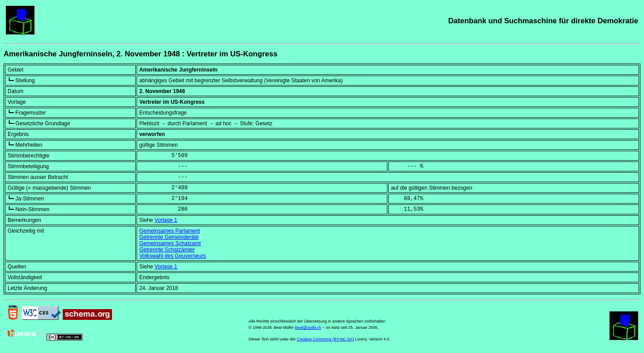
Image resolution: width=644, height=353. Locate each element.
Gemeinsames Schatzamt (170, 243)
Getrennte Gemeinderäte (169, 237)
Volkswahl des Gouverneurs (173, 256)
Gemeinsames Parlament (170, 231)
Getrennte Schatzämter (167, 250)
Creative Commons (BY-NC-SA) (326, 339)
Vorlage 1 (166, 220)
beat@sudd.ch (308, 327)
